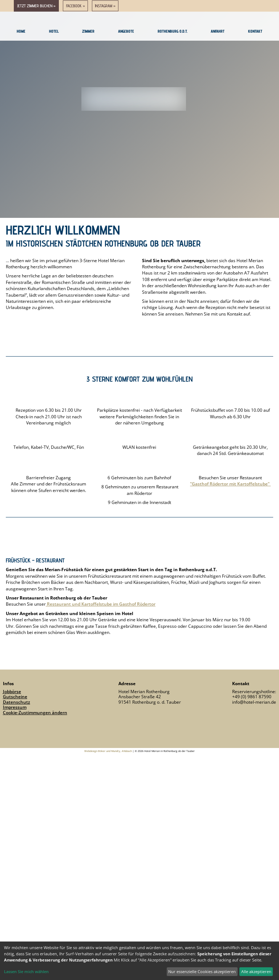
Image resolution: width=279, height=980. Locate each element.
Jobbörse (12, 692)
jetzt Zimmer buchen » (36, 6)
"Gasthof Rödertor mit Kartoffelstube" (230, 484)
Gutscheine (15, 697)
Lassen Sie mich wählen (26, 971)
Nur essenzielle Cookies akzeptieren (202, 971)
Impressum (15, 707)
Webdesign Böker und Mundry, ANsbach (108, 751)
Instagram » (105, 6)
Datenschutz (17, 702)
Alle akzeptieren (256, 971)
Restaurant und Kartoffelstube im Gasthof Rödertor (101, 604)
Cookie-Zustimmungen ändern (35, 713)
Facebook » (76, 6)
